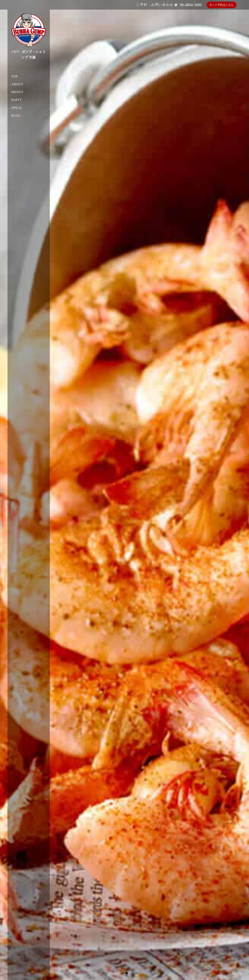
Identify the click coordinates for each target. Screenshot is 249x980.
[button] (123, 973)
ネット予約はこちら (222, 5)
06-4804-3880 (191, 5)
